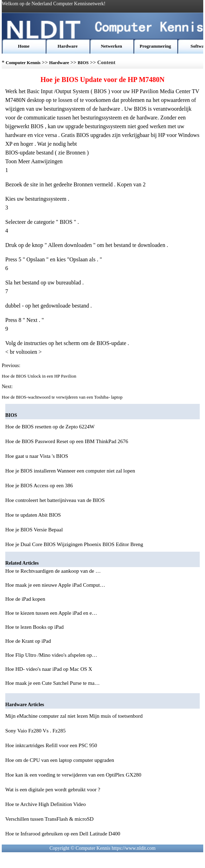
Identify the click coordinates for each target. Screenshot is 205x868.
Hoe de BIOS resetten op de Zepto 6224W (50, 427)
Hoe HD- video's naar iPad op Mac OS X (49, 669)
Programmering (155, 46)
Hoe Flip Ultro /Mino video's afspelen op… (51, 655)
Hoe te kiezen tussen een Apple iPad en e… (51, 613)
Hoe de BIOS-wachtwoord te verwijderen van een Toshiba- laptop (63, 397)
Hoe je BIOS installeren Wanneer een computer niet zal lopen (70, 471)
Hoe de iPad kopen (26, 599)
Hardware (68, 46)
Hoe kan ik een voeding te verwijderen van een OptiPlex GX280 (73, 775)
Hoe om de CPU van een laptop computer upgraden (60, 760)
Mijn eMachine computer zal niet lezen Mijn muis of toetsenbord (74, 716)
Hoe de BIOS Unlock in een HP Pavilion (39, 376)
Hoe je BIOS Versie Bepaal (34, 530)
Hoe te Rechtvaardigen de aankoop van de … (53, 571)
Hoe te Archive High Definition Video (45, 804)
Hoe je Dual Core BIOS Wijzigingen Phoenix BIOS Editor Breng (74, 544)
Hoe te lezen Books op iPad (35, 627)
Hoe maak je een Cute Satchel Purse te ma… (52, 683)
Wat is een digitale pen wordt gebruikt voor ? (53, 790)
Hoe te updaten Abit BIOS (33, 515)
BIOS (83, 63)
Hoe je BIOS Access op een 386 (39, 485)
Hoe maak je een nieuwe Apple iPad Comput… (55, 585)
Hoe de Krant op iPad (29, 641)
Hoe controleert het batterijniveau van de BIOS (55, 500)
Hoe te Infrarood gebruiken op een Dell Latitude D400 (63, 834)
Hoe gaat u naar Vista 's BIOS (37, 456)
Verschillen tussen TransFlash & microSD (49, 819)
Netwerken (111, 46)
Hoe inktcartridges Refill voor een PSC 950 (51, 745)
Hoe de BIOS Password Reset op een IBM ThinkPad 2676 (67, 441)
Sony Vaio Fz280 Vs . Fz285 (35, 731)
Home (24, 46)
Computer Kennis (23, 63)
